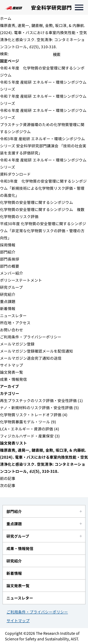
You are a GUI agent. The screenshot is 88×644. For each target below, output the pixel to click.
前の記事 (8, 478)
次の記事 (8, 485)
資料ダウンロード (15, 174)
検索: (4, 54)
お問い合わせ (12, 330)
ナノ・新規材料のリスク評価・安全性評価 (36, 408)
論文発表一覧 (12, 372)
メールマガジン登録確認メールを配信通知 (37, 351)
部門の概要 (10, 266)
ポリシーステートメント (21, 280)
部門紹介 (8, 252)
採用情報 (8, 245)
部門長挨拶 (10, 259)
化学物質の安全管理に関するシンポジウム (37, 202)
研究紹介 (8, 294)
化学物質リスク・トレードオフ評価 (31, 415)
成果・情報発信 (13, 379)
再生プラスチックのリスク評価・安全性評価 (38, 400)
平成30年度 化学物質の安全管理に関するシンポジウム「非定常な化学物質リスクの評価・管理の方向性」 (43, 231)
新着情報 (8, 308)
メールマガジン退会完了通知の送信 (31, 358)
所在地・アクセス (15, 323)
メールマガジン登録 (17, 344)
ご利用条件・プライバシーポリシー (31, 337)
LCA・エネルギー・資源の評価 (27, 429)
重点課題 (8, 301)
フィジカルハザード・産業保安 (27, 436)
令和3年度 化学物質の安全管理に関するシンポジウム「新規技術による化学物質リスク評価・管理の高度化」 (43, 188)
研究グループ (11, 287)
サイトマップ (12, 365)
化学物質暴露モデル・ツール (25, 422)
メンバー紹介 (12, 273)
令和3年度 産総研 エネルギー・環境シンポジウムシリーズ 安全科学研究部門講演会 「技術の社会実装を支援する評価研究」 (43, 146)
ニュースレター (13, 316)
